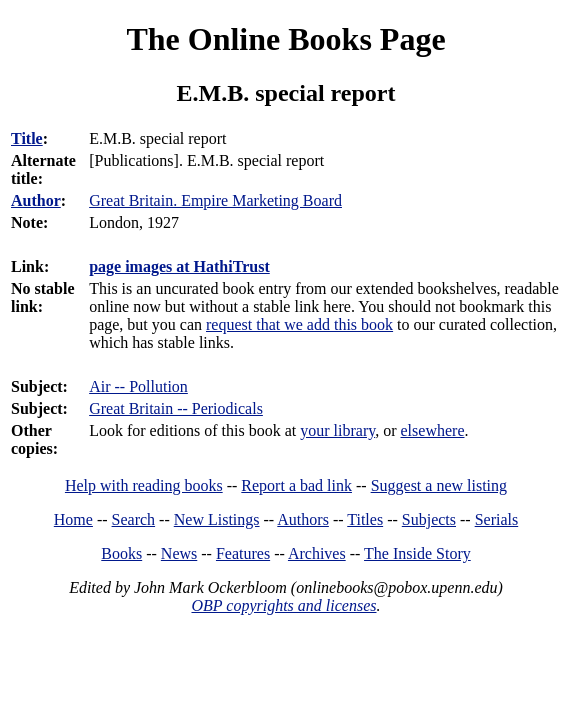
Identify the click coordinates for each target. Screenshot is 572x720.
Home (73, 519)
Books (121, 553)
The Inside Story (417, 553)
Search (134, 519)
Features (243, 553)
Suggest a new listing (439, 485)
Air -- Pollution (138, 386)
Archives (317, 553)
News (179, 553)
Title (27, 138)
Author (36, 200)
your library (337, 430)
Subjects (429, 519)
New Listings (217, 519)
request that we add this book (299, 324)
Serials (497, 519)
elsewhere (433, 430)
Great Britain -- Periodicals (176, 408)
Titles (365, 519)
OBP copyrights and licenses (283, 605)
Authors (303, 519)
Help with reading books (144, 485)
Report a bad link (296, 485)
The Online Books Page (285, 39)
